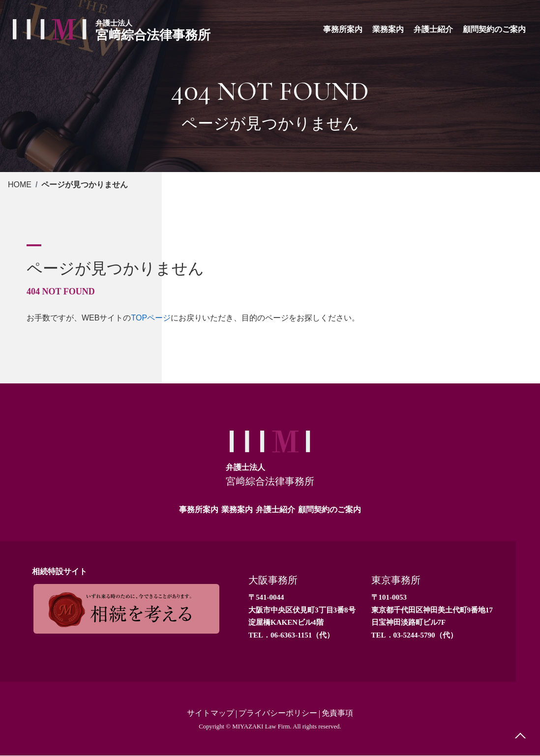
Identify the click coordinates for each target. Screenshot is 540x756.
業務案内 (237, 509)
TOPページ (151, 318)
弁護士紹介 (275, 509)
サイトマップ (210, 713)
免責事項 (337, 713)
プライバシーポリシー (278, 713)
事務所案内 (199, 509)
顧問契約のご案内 (330, 509)
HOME (20, 185)
